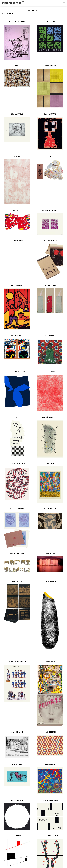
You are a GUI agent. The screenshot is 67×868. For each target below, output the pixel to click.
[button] (64, 3)
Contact (57, 3)
